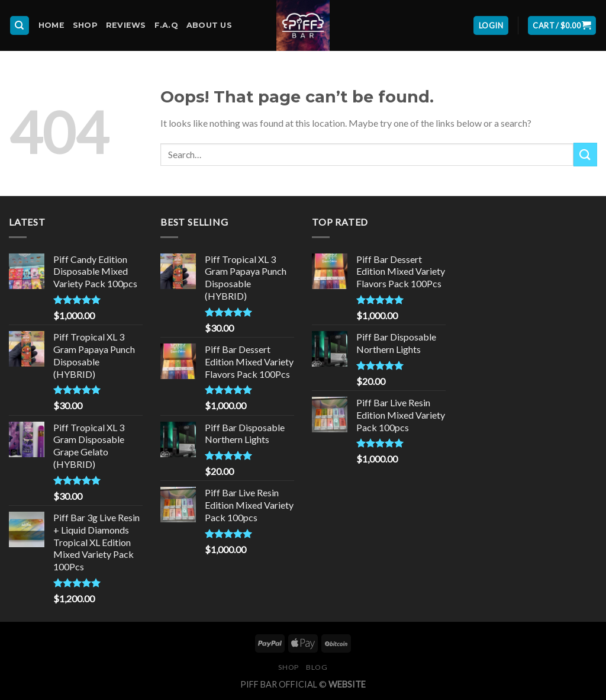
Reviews (126, 25)
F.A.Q (166, 25)
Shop (85, 25)
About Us (209, 25)
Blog (317, 667)
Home (51, 25)
